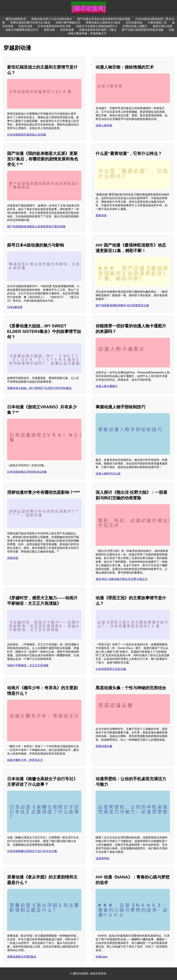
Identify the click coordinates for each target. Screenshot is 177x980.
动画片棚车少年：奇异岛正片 (25, 760)
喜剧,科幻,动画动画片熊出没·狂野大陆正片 (122, 579)
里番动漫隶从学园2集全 (22, 957)
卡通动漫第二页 (157, 23)
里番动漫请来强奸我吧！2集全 (98, 30)
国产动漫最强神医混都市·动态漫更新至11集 (122, 305)
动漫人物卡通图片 (107, 386)
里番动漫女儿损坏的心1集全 (103, 23)
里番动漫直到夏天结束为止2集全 (30, 23)
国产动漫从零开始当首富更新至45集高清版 (104, 19)
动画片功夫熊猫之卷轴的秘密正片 (97, 26)
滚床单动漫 (67, 30)
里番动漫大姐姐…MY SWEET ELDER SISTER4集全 (39, 388)
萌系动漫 (49, 30)
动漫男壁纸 (103, 858)
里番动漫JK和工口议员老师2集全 (52, 19)
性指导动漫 (25, 26)
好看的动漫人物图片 (135, 26)
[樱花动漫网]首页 (16, 19)
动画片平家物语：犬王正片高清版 (28, 665)
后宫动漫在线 (134, 23)
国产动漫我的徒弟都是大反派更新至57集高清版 (36, 226)
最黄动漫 (101, 215)
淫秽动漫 (13, 558)
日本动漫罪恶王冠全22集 (111, 669)
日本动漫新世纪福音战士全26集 (27, 135)
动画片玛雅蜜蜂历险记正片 (22, 30)
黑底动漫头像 (104, 746)
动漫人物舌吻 (104, 125)
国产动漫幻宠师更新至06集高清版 (143, 30)
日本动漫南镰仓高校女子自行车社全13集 (32, 851)
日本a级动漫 (15, 307)
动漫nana (101, 957)
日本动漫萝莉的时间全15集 (54, 26)
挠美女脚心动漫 (162, 26)
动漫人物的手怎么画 (108, 474)
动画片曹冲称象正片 (68, 23)
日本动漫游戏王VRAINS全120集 (27, 472)
